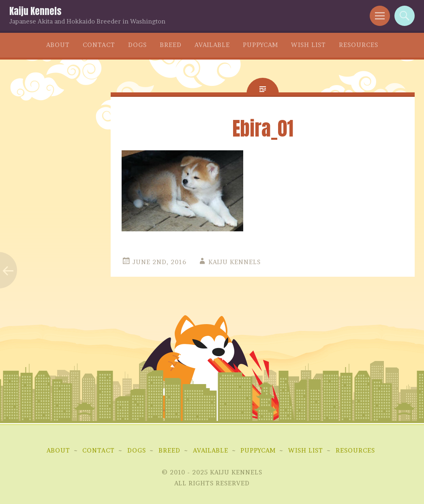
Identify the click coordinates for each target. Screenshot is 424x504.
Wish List (308, 45)
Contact (99, 45)
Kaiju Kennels (35, 11)
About (58, 45)
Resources (359, 45)
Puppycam (260, 45)
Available (212, 45)
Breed (171, 45)
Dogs (137, 45)
